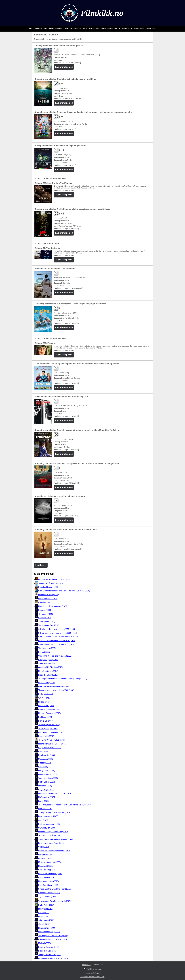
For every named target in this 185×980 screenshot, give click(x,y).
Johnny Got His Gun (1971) (50, 955)
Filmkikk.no (86, 965)
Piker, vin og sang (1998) (49, 660)
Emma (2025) (44, 652)
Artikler (68, 29)
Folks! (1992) (44, 916)
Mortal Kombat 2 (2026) (48, 599)
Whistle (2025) (44, 698)
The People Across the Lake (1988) (53, 936)
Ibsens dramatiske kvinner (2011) (52, 744)
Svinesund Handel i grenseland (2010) (54, 851)
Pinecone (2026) (45, 618)
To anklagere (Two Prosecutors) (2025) (55, 901)
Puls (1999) (43, 767)
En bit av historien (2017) (49, 947)
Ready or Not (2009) (47, 755)
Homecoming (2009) (47, 928)
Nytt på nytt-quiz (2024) (48, 671)
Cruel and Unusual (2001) (49, 893)
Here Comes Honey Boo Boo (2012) (53, 686)
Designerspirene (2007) (48, 816)
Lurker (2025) (44, 801)
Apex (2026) (43, 820)
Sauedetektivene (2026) (48, 587)
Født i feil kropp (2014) (48, 870)
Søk (46, 29)
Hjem (31, 29)
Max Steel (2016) (45, 909)
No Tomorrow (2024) (47, 797)
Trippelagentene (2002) (48, 778)
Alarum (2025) (44, 924)
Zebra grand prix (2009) (48, 729)
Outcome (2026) (45, 786)
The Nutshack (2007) (47, 648)
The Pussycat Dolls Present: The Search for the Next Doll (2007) (65, 805)
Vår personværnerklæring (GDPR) (92, 977)
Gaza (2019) (43, 847)
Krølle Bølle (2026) (46, 905)
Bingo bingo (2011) (46, 790)
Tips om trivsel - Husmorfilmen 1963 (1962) (56, 690)
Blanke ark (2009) (46, 721)
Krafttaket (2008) (45, 717)
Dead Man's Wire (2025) (48, 595)
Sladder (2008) (44, 763)
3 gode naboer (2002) (47, 897)
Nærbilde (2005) (45, 809)
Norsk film (127, 29)
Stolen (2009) (44, 913)
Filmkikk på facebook (94, 969)
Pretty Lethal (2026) (47, 782)
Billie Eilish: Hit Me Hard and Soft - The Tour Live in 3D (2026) (64, 591)
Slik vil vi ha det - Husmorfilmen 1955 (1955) (57, 629)
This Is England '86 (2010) (49, 725)
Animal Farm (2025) (46, 683)
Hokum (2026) (44, 702)
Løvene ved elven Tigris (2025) (51, 843)
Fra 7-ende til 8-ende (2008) (50, 732)
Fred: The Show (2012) (48, 675)
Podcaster (139, 29)
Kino (85, 29)
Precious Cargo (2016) (48, 951)
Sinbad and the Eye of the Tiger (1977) (54, 889)
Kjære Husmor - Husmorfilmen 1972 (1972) (56, 644)
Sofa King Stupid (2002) (48, 885)
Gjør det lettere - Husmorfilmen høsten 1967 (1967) (60, 637)
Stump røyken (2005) (47, 828)
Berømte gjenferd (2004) (48, 709)
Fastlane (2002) (45, 858)
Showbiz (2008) (45, 610)
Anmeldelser (55, 29)
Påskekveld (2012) (46, 736)
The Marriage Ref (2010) (49, 625)
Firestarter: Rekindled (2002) (50, 874)
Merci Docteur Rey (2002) (49, 932)
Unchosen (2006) (45, 759)
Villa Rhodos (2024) (46, 663)
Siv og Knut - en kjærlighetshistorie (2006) (56, 839)
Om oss (39, 29)
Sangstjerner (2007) (47, 622)
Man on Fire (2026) (46, 706)
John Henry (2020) (46, 920)
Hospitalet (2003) (45, 866)
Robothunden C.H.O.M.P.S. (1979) (53, 939)
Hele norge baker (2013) (48, 881)
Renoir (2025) (44, 602)
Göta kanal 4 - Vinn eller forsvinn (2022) (55, 656)
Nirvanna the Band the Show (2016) (53, 958)
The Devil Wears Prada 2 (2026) (52, 740)
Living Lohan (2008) (47, 771)
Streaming (94, 29)
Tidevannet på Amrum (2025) (50, 583)
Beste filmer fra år (111, 29)
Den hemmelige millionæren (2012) (53, 832)
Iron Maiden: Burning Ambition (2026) (54, 579)
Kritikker (150, 29)
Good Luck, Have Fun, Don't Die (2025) (55, 793)
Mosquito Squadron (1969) (49, 862)
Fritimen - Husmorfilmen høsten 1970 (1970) (57, 641)
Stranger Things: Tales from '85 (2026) (54, 812)
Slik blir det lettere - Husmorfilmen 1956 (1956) (58, 633)
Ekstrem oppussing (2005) (49, 824)
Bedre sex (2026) (45, 694)
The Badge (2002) (46, 614)
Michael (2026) (44, 943)
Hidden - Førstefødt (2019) (49, 713)
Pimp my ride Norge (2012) (50, 748)
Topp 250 (78, 29)
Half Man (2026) (45, 855)
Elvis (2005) (43, 751)
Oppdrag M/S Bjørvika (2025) (50, 667)
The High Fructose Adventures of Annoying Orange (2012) (63, 679)
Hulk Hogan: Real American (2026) (53, 606)
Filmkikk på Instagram (92, 973)
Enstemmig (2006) (46, 877)
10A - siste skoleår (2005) (49, 836)
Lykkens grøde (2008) (47, 774)
